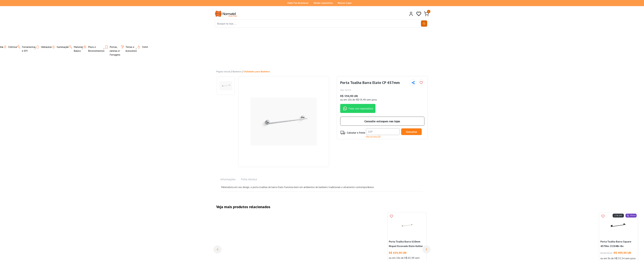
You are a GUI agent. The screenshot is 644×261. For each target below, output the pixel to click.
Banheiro (237, 72)
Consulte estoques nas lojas (382, 121)
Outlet (140, 47)
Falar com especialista (358, 108)
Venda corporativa (323, 3)
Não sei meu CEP (373, 136)
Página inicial (223, 72)
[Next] (426, 249)
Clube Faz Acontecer (298, 3)
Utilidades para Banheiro (257, 72)
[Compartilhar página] (413, 83)
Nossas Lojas (345, 3)
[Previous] (218, 249)
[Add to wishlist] (421, 83)
